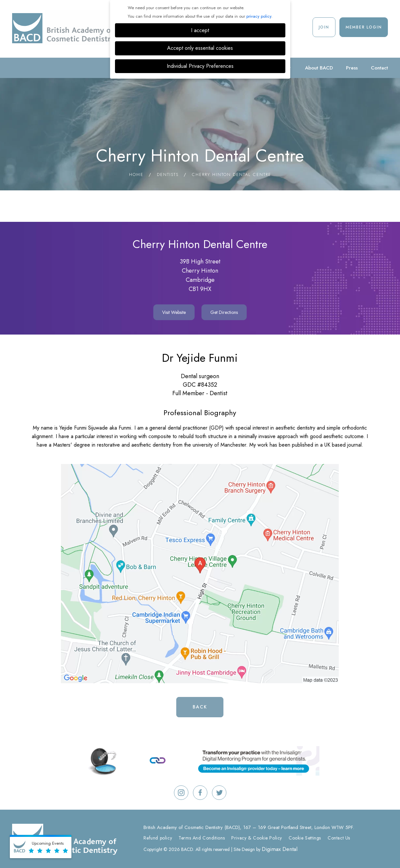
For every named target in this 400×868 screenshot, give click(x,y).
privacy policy (259, 16)
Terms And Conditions (202, 838)
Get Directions (224, 312)
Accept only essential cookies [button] (200, 48)
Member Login (364, 27)
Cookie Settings (305, 838)
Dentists (168, 174)
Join (324, 27)
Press (352, 68)
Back (200, 707)
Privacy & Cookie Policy (257, 838)
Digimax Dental (280, 849)
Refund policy (158, 838)
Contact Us (339, 838)
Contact (379, 68)
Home (136, 174)
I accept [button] (200, 30)
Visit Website (174, 312)
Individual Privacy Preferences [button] (200, 66)
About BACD (319, 68)
